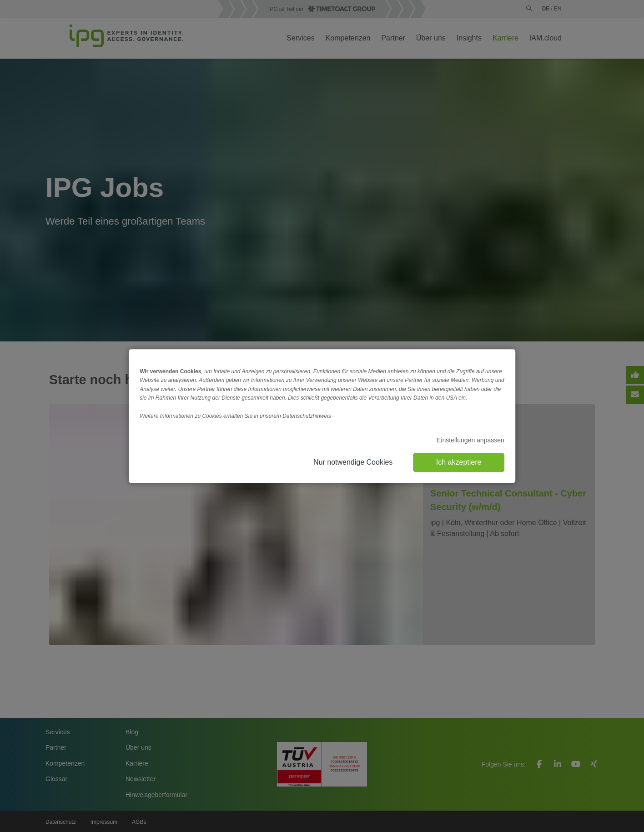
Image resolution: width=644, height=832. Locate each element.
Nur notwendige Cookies (353, 462)
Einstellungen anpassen (470, 440)
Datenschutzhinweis (307, 416)
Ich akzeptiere (459, 462)
